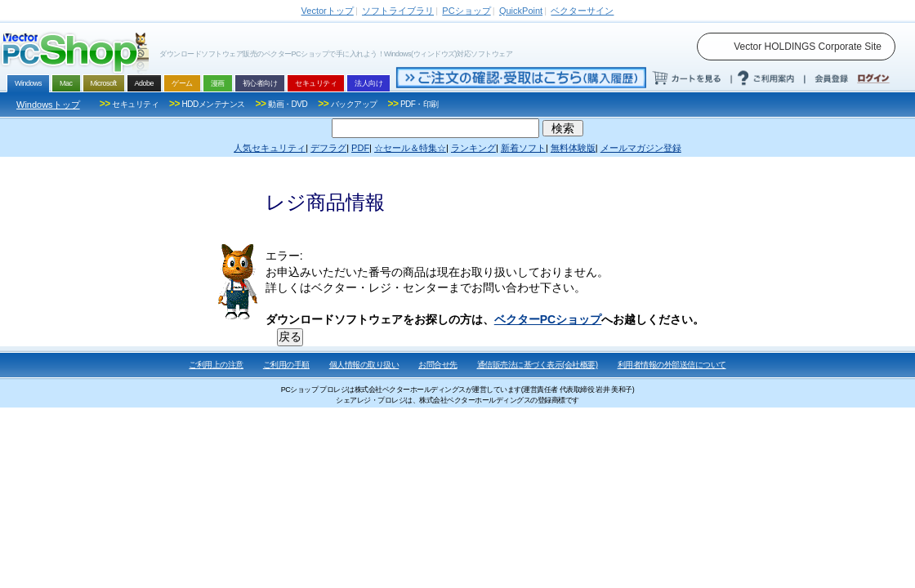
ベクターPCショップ (548, 319)
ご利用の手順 (286, 365)
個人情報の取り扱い (364, 365)
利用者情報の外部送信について (672, 365)
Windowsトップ (48, 105)
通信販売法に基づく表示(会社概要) (538, 365)
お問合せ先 (438, 365)
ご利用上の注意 (216, 365)
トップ (328, 11)
